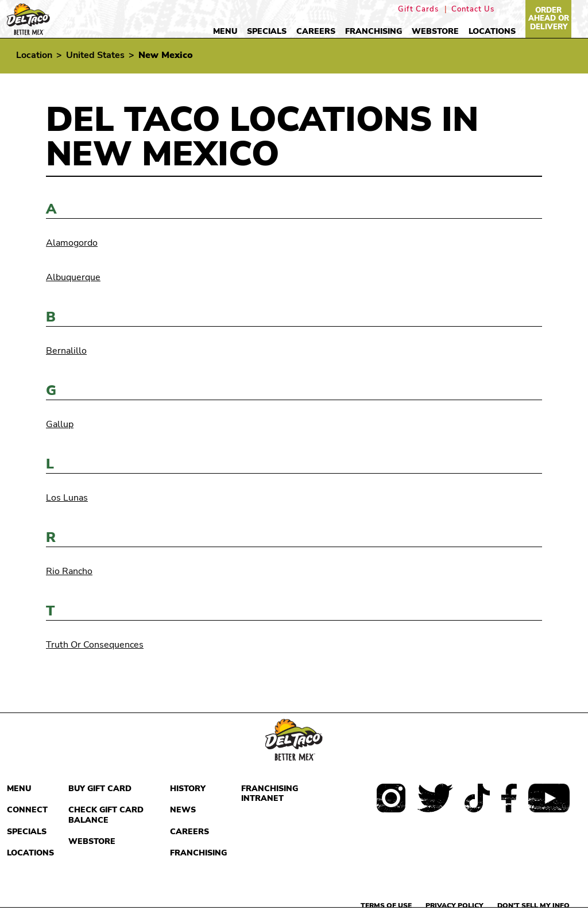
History (188, 789)
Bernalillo (66, 351)
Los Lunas (67, 498)
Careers (316, 31)
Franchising (374, 31)
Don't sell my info (533, 905)
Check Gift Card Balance (106, 815)
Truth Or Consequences (95, 645)
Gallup (60, 424)
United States (95, 55)
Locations (492, 31)
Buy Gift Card (100, 789)
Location (34, 55)
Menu (225, 31)
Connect (27, 810)
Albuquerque (73, 277)
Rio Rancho (69, 571)
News (183, 810)
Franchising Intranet (270, 794)
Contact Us (473, 9)
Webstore (435, 31)
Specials (267, 31)
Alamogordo (72, 243)
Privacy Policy (454, 905)
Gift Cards (418, 9)
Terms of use (386, 905)
